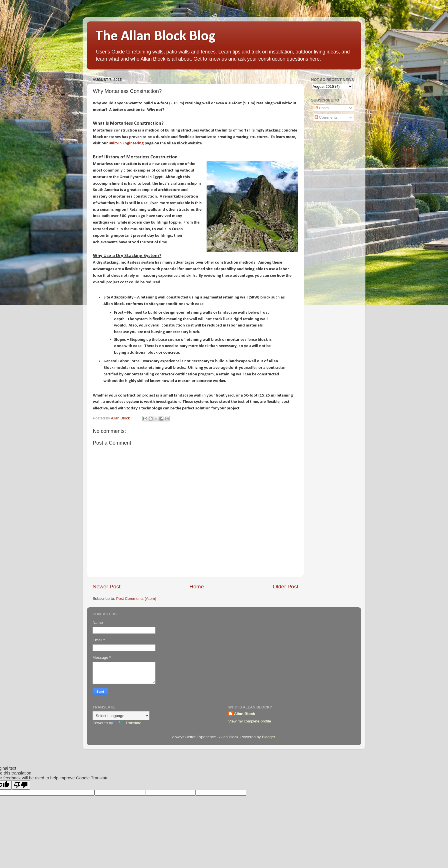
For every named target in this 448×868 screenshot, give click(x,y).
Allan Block (245, 714)
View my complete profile (250, 721)
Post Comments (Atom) (136, 599)
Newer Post (107, 587)
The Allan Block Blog (155, 36)
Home (197, 587)
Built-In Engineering (126, 143)
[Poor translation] (21, 785)
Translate (128, 723)
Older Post (286, 587)
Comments (326, 117)
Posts (322, 108)
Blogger (268, 737)
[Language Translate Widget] (121, 716)
